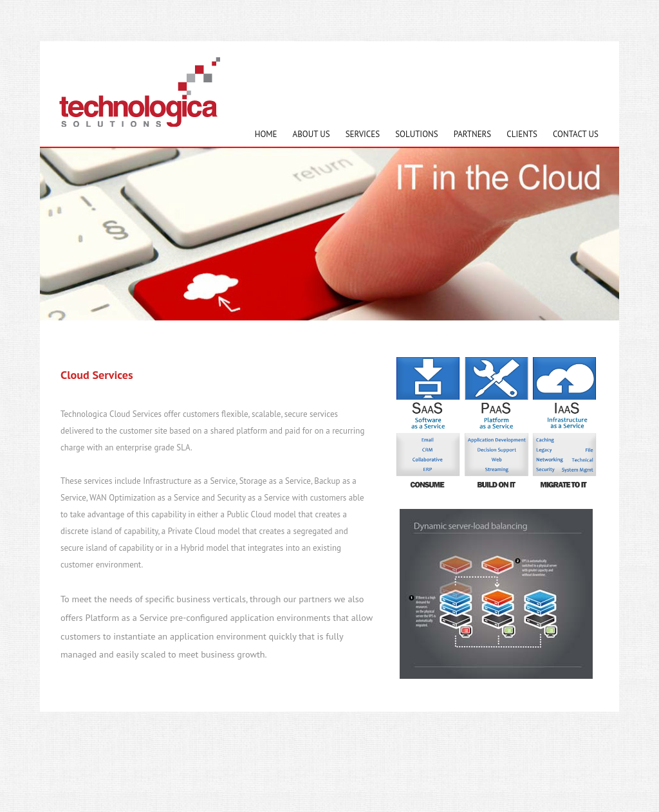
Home (266, 134)
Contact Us (576, 134)
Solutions (417, 134)
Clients (522, 134)
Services (363, 134)
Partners (473, 134)
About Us (311, 134)
